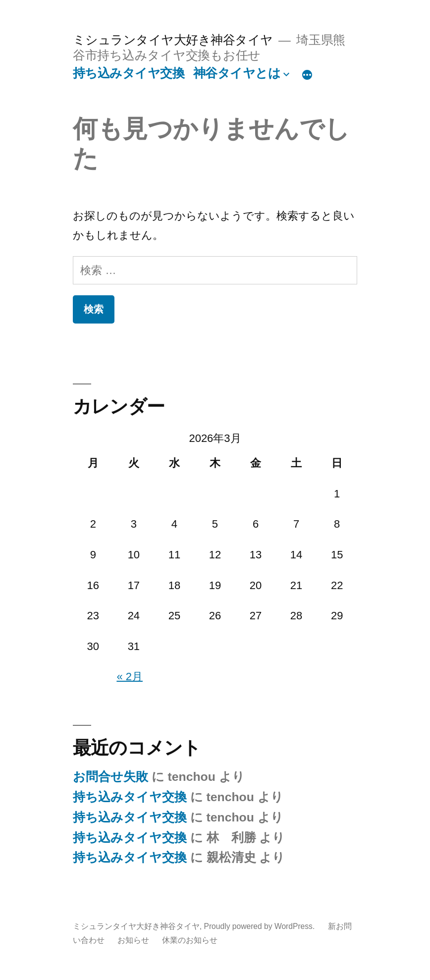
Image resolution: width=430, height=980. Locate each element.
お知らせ (133, 940)
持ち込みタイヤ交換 (129, 73)
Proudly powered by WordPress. (260, 926)
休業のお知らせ (190, 940)
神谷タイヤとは (237, 73)
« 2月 (130, 677)
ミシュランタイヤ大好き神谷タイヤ (173, 40)
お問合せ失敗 (110, 777)
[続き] (307, 75)
